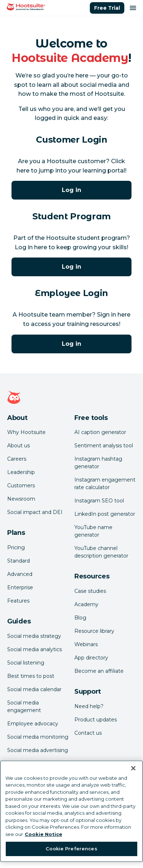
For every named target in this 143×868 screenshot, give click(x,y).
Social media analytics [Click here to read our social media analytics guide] (34, 649)
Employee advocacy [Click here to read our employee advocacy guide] (33, 724)
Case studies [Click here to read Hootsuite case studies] (90, 591)
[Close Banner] (133, 768)
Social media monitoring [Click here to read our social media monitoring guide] (38, 737)
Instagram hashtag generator (98, 463)
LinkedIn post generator (105, 514)
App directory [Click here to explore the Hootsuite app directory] (91, 658)
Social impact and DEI (35, 512)
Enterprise (20, 587)
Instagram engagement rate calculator (105, 484)
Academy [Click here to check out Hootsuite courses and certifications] (86, 604)
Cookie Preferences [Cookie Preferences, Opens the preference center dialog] (71, 849)
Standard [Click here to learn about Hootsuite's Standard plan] (19, 561)
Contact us (88, 733)
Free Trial (107, 8)
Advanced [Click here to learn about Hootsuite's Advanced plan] (20, 574)
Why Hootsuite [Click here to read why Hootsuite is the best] (26, 432)
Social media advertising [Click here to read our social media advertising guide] (38, 750)
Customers (21, 486)
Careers (17, 459)
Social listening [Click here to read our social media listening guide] (26, 663)
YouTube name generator (93, 531)
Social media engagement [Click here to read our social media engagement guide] (24, 706)
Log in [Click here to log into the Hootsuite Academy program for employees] (71, 344)
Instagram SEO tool (99, 501)
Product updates (96, 720)
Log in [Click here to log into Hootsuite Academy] (71, 190)
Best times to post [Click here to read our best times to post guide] (31, 676)
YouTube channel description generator (101, 552)
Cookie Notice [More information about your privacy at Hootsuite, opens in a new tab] (43, 834)
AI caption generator (100, 432)
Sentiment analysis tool (104, 446)
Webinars (86, 644)
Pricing (16, 547)
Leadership (21, 472)
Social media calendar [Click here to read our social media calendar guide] (34, 689)
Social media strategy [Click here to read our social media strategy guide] (34, 636)
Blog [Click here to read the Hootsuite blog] (80, 618)
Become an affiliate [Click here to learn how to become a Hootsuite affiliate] (99, 671)
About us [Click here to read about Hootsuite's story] (19, 446)
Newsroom (21, 499)
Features (18, 601)
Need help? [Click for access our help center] (89, 706)
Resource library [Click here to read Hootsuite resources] (94, 631)
